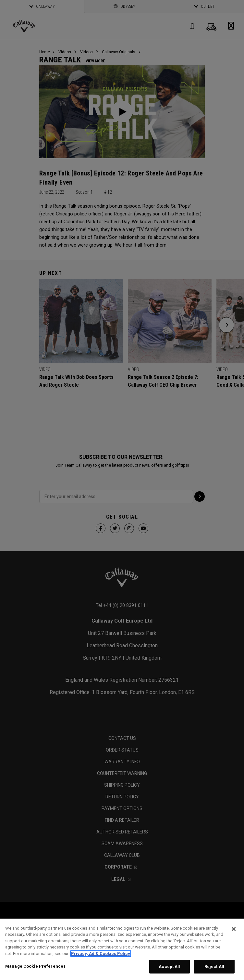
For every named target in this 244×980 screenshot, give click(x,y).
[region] (122, 949)
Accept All (169, 967)
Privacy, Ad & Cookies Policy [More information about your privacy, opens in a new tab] (101, 954)
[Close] (234, 929)
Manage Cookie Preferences (35, 966)
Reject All (214, 967)
